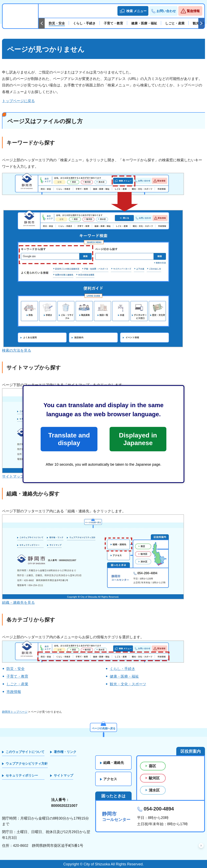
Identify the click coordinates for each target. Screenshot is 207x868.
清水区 (154, 790)
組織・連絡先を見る (18, 603)
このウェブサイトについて (25, 752)
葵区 (152, 766)
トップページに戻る (18, 101)
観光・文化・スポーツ (128, 684)
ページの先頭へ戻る (103, 728)
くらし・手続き (123, 669)
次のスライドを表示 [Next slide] (201, 23)
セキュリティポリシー (22, 775)
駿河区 (154, 778)
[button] (133, 11)
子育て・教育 (17, 676)
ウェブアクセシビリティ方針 (27, 764)
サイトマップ (63, 775)
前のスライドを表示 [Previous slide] (42, 23)
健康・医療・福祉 (124, 676)
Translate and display (69, 439)
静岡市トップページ (15, 712)
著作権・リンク (65, 752)
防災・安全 (16, 669)
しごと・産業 (17, 684)
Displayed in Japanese (138, 439)
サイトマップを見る (18, 476)
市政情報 (14, 692)
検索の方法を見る (17, 350)
